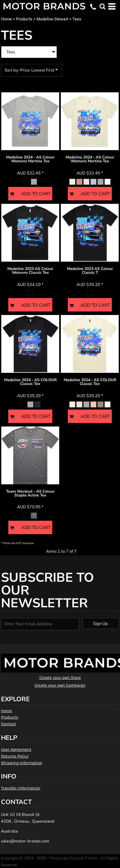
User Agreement (16, 749)
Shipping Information (22, 763)
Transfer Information (21, 788)
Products (24, 19)
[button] (102, 6)
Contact (8, 724)
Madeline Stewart (52, 19)
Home (6, 19)
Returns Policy (15, 756)
